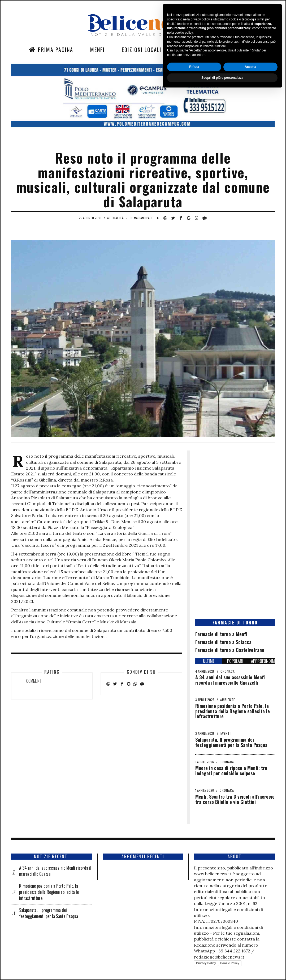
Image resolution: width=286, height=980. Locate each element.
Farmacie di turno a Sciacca (223, 642)
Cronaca (228, 671)
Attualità (116, 218)
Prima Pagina (51, 50)
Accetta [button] (250, 955)
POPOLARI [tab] (235, 661)
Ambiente (228, 700)
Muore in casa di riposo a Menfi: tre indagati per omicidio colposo (231, 771)
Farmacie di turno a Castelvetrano (230, 650)
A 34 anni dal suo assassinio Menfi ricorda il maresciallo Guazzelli (230, 680)
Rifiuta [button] (194, 955)
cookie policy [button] (184, 921)
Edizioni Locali (142, 50)
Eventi (226, 733)
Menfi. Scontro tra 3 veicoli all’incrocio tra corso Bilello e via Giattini (235, 799)
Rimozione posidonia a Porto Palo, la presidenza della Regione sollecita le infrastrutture (233, 711)
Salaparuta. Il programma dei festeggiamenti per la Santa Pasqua (231, 742)
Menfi (97, 50)
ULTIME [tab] (209, 661)
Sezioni (188, 50)
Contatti (227, 50)
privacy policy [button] (200, 908)
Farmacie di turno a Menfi (221, 634)
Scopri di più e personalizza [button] (222, 966)
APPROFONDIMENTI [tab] (263, 661)
